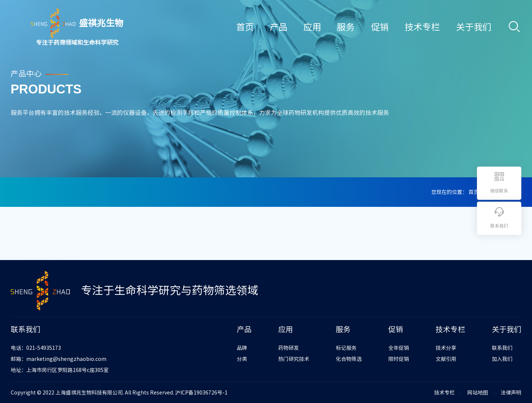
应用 (312, 27)
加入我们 (502, 359)
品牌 (242, 348)
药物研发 (289, 348)
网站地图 (478, 393)
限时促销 (399, 359)
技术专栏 (422, 27)
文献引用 (446, 359)
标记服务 (346, 348)
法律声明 (511, 393)
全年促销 (399, 348)
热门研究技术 (294, 359)
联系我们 (502, 348)
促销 (380, 27)
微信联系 (499, 191)
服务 (346, 27)
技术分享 (446, 348)
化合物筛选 (349, 359)
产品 (279, 27)
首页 (245, 27)
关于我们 (474, 27)
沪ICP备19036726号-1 (201, 393)
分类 (242, 359)
